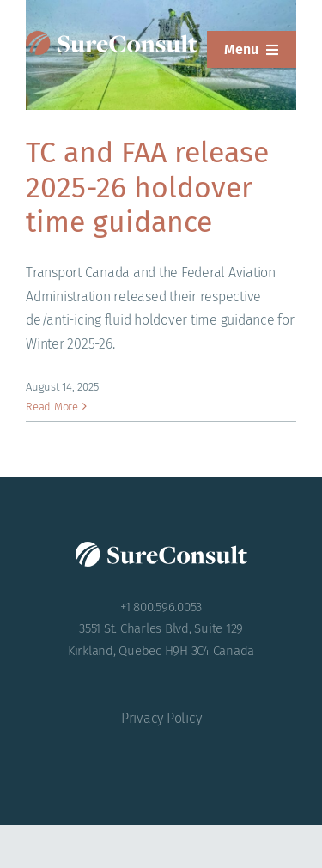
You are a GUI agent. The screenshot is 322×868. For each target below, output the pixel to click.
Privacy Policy (161, 718)
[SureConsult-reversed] (112, 37)
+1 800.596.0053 (161, 607)
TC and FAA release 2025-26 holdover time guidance (147, 187)
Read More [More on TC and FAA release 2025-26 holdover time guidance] (52, 407)
